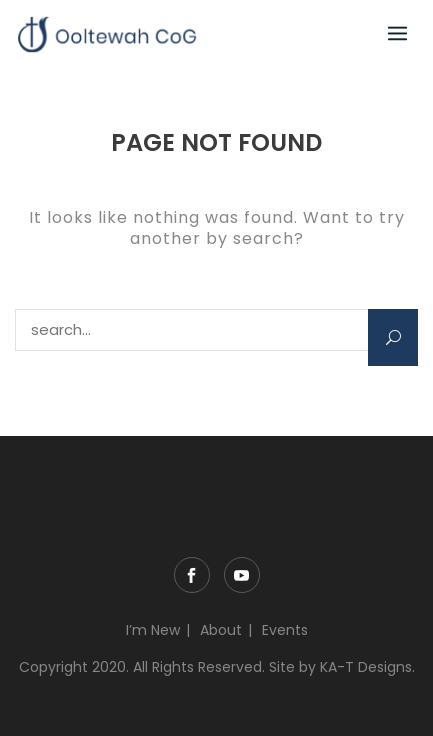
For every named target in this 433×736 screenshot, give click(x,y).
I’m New (153, 630)
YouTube (242, 575)
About (221, 630)
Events (285, 630)
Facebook (192, 575)
